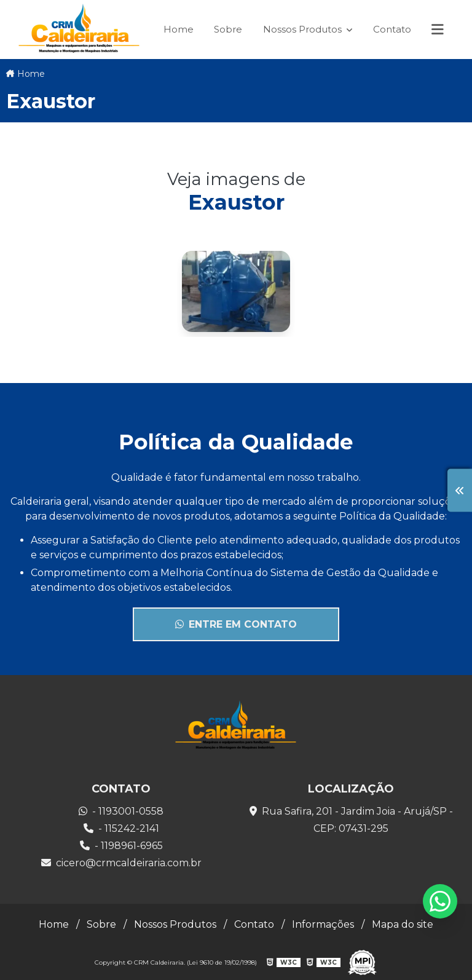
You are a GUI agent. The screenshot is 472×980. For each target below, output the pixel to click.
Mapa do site (403, 924)
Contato (392, 29)
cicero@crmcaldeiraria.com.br (121, 863)
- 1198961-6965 (121, 846)
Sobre (228, 29)
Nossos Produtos (304, 29)
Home (179, 29)
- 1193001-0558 (121, 811)
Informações (323, 924)
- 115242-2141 (121, 828)
